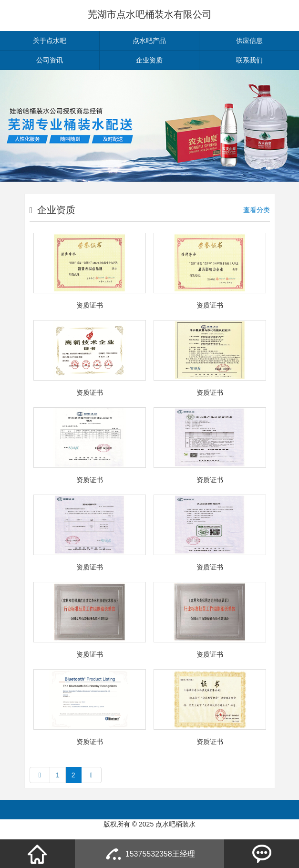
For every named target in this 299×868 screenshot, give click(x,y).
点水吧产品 (149, 41)
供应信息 (249, 41)
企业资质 (149, 60)
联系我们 (249, 60)
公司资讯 (50, 60)
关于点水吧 (50, 41)
